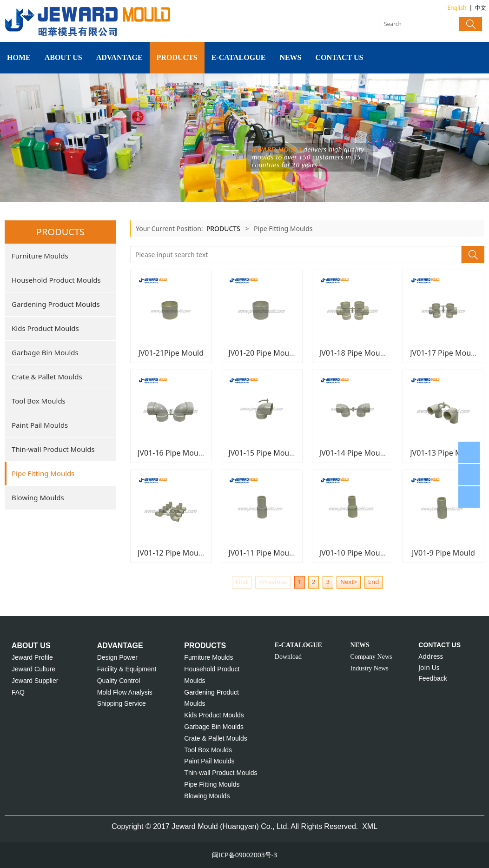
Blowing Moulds (38, 497)
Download (288, 657)
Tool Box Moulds (39, 401)
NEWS (290, 57)
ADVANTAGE (119, 57)
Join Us (429, 667)
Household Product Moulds (56, 280)
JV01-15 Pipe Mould (262, 453)
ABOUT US (63, 57)
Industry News (370, 668)
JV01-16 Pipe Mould (171, 453)
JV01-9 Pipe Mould (443, 553)
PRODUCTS (177, 57)
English (457, 8)
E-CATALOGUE (239, 57)
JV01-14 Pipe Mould (353, 453)
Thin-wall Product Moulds (53, 449)
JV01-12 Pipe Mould (171, 553)
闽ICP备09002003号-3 (245, 855)
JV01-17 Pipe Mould (444, 353)
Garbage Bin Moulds (45, 352)
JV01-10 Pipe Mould (353, 553)
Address (431, 656)
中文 (481, 8)
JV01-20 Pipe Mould (262, 353)
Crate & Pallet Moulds (47, 377)
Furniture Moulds (40, 256)
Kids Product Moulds (45, 328)
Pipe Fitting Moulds (43, 473)
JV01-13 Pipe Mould (444, 453)
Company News (371, 657)
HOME (19, 57)
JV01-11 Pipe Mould (262, 553)
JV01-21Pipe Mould (171, 353)
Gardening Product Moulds (56, 304)
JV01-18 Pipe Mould (353, 353)
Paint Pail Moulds (40, 425)
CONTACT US (340, 57)
